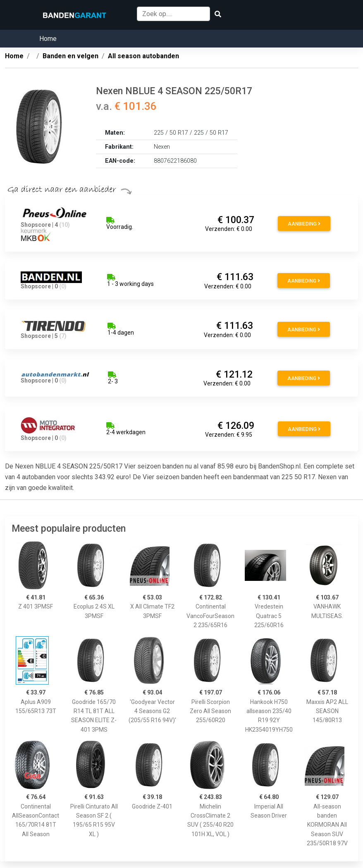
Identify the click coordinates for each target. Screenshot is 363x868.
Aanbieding (304, 224)
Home (48, 39)
